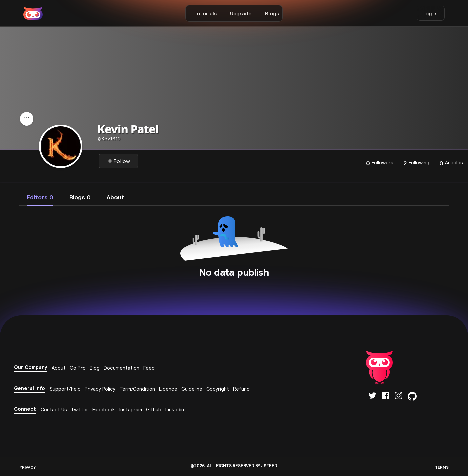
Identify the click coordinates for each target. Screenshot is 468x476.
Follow (119, 161)
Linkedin (175, 409)
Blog (95, 368)
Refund (241, 389)
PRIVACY (28, 467)
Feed (149, 368)
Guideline (192, 389)
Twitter (80, 409)
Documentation (122, 368)
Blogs (272, 13)
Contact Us (54, 409)
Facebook (104, 409)
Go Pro (78, 368)
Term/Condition (137, 389)
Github (154, 409)
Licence (168, 389)
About (59, 368)
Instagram (131, 409)
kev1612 (109, 139)
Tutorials (205, 13)
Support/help (65, 389)
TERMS (442, 467)
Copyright (218, 389)
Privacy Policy (100, 389)
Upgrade (241, 13)
